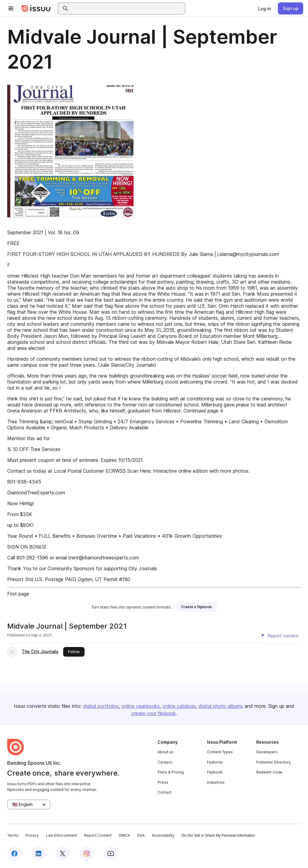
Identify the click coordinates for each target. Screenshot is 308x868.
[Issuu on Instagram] (87, 854)
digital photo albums (221, 706)
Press (163, 782)
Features (215, 762)
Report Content (98, 835)
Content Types (220, 752)
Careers (165, 762)
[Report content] (279, 636)
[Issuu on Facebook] (14, 854)
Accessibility (163, 835)
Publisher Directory (274, 762)
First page (18, 594)
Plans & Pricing (171, 772)
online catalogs (179, 706)
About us (165, 752)
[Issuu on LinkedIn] (38, 854)
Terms (13, 835)
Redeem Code (269, 772)
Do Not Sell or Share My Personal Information (218, 835)
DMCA (124, 835)
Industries (216, 782)
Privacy (32, 835)
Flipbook (215, 772)
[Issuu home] (36, 8)
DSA (141, 835)
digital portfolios (101, 706)
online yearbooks (141, 706)
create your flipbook (154, 713)
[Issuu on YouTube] (111, 854)
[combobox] (127, 8)
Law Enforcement (62, 835)
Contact (165, 792)
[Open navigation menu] (11, 8)
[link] (264, 8)
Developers (267, 752)
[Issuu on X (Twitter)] (63, 854)
